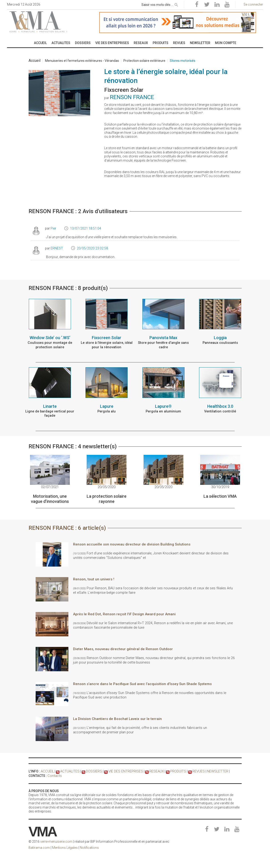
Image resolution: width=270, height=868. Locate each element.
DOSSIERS (93, 771)
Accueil (35, 61)
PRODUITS (175, 771)
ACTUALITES (69, 771)
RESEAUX (154, 771)
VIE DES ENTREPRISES (124, 771)
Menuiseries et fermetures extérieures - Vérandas (82, 61)
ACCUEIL (47, 771)
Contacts (54, 775)
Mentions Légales (65, 847)
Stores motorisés (183, 61)
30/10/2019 (220, 487)
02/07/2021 (50, 487)
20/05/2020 (107, 487)
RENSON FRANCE (132, 97)
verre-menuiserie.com (56, 841)
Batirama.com (39, 847)
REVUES (195, 771)
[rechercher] (176, 4)
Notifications (89, 847)
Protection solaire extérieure (144, 61)
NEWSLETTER (214, 771)
